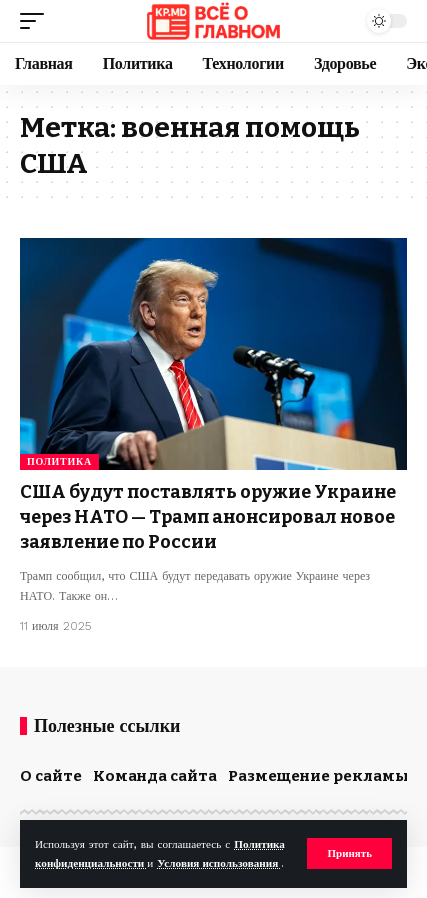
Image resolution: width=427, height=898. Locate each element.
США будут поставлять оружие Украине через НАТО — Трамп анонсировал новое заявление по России (208, 517)
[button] (349, 853)
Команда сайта (155, 776)
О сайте (51, 776)
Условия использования (219, 863)
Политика (59, 461)
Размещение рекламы (318, 776)
